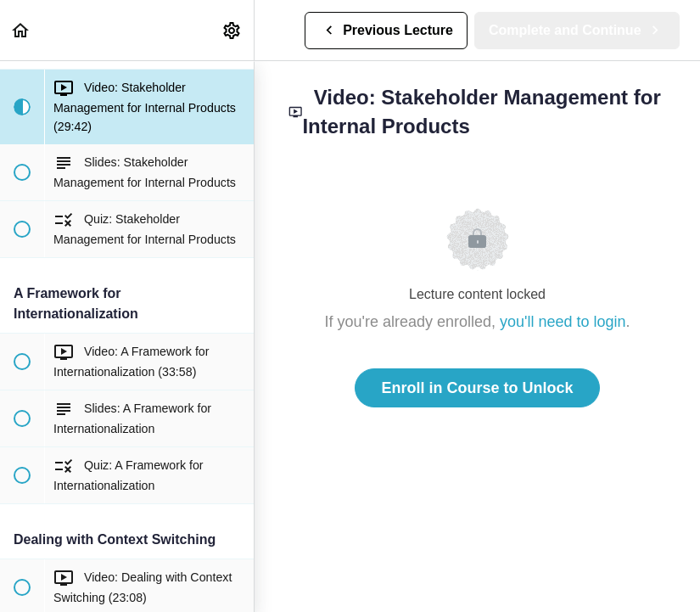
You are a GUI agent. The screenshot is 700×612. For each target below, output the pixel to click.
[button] (21, 30)
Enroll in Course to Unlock (477, 388)
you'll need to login (563, 322)
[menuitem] (232, 30)
